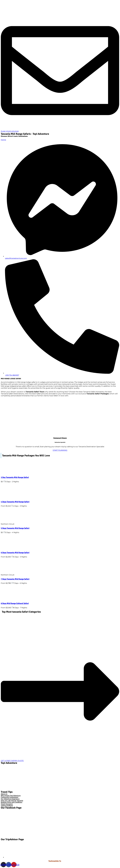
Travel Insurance (7, 804)
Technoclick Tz (55, 861)
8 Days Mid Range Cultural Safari (15, 603)
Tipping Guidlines (7, 806)
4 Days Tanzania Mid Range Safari (15, 502)
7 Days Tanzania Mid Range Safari (15, 579)
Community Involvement (10, 797)
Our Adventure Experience (10, 799)
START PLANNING (60, 450)
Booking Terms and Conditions (12, 802)
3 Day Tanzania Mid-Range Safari (15, 477)
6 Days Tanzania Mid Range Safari (15, 553)
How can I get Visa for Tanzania (12, 801)
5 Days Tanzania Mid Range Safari (15, 528)
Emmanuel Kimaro (60, 438)
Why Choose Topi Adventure (11, 796)
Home (3, 140)
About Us (4, 794)
